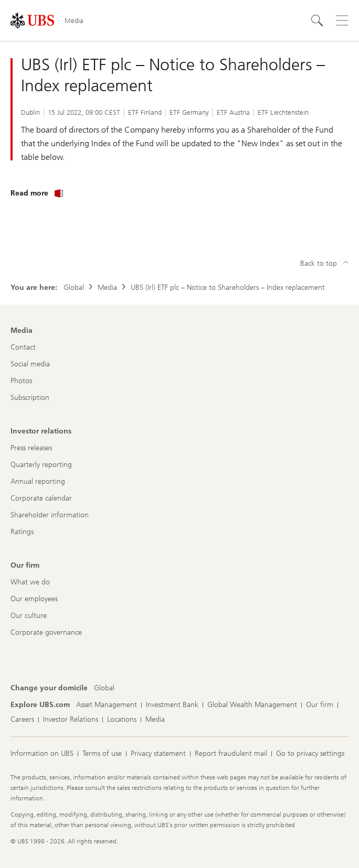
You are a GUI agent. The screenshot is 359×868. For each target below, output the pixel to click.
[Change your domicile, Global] (104, 688)
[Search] (317, 20)
